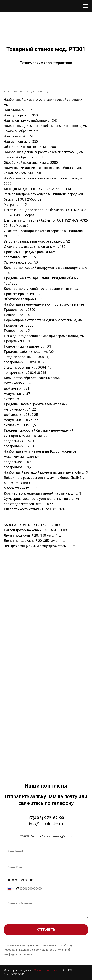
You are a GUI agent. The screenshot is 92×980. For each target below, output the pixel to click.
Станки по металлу (46, 970)
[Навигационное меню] (86, 6)
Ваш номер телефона (19, 880)
